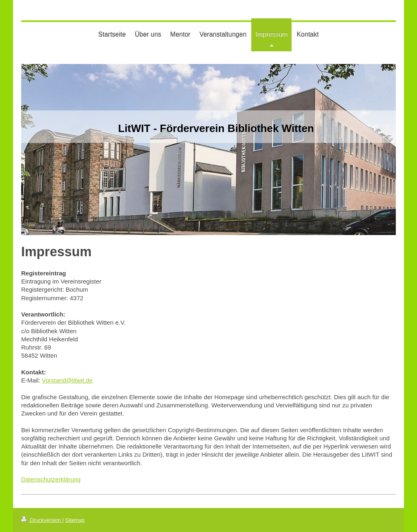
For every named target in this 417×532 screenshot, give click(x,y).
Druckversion (42, 520)
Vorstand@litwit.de (67, 380)
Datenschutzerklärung (51, 479)
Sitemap (75, 520)
